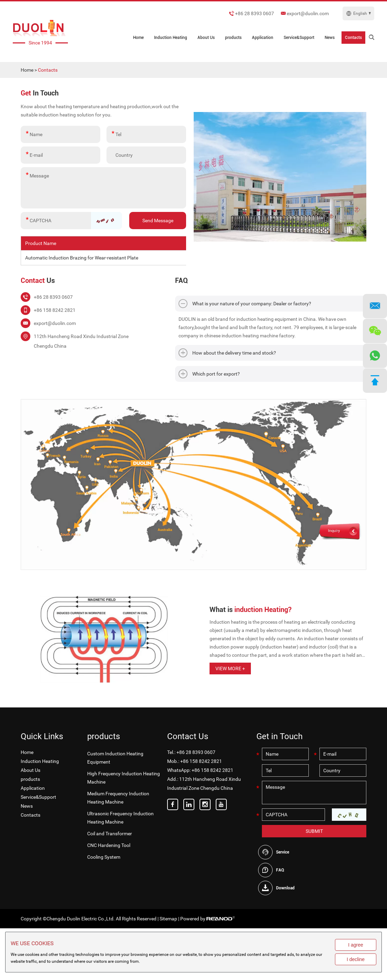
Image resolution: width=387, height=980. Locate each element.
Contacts (353, 38)
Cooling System (104, 857)
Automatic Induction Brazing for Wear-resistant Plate (82, 258)
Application (263, 38)
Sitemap (168, 919)
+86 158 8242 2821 (212, 770)
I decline (356, 959)
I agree (356, 945)
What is (251, 610)
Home (138, 38)
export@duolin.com (308, 13)
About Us (206, 38)
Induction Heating (171, 38)
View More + (230, 668)
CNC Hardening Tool (109, 845)
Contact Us (188, 736)
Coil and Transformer (110, 834)
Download (285, 888)
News (330, 38)
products (233, 38)
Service (283, 852)
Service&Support (299, 38)
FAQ (280, 870)
